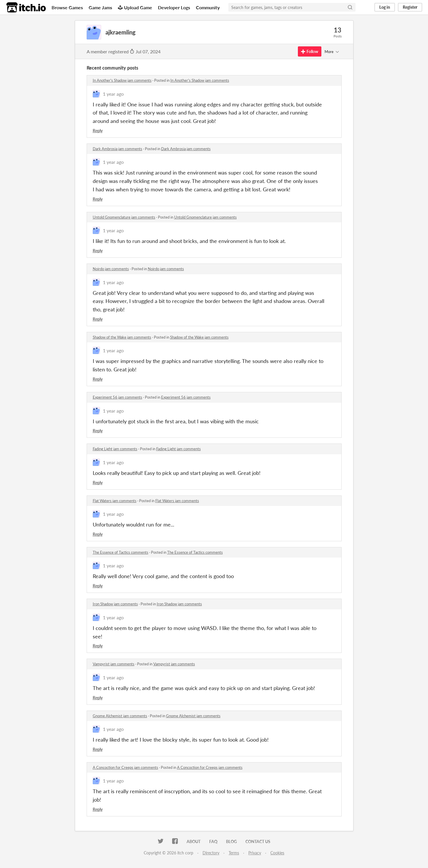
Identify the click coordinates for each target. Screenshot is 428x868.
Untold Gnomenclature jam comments (124, 217)
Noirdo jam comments (111, 269)
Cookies (277, 853)
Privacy (255, 853)
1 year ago (113, 94)
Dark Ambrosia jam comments (118, 149)
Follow (310, 51)
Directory (211, 853)
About (194, 841)
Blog (231, 841)
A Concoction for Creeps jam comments (125, 767)
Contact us (258, 841)
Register (410, 7)
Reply (98, 131)
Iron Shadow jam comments (115, 604)
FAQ (213, 841)
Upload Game (135, 7)
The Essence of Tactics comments (121, 552)
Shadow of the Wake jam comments (122, 337)
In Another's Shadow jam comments (122, 80)
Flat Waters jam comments (115, 501)
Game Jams (100, 7)
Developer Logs (174, 7)
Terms (234, 853)
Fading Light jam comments (115, 449)
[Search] (350, 7)
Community (208, 7)
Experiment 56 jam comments (118, 397)
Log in (385, 7)
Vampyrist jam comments (114, 664)
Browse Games (67, 7)
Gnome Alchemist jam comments (120, 716)
